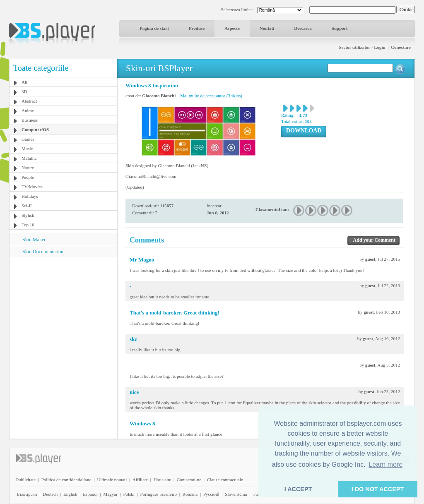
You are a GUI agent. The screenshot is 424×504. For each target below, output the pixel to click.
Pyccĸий (211, 494)
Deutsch (50, 494)
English (70, 494)
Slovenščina (236, 494)
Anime (28, 110)
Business (30, 120)
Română (190, 494)
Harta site (162, 480)
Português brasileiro (159, 494)
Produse (197, 28)
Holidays (30, 196)
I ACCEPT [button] (298, 489)
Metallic (29, 158)
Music (27, 149)
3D (24, 91)
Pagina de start (154, 28)
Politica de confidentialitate (66, 480)
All (24, 82)
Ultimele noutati (112, 480)
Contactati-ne (189, 480)
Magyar (110, 494)
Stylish (28, 215)
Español (90, 494)
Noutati (267, 28)
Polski (129, 494)
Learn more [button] (385, 464)
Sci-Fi (27, 206)
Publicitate (26, 480)
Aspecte (232, 28)
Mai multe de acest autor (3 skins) (211, 96)
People (28, 177)
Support (340, 28)
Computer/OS (35, 130)
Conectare (401, 47)
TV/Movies (32, 187)
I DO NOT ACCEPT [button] (378, 489)
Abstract (29, 101)
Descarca (303, 28)
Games (28, 139)
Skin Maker (34, 240)
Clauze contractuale (225, 480)
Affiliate (140, 480)
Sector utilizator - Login (362, 47)
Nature (28, 168)
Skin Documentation (43, 252)
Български (27, 494)
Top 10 (28, 225)
